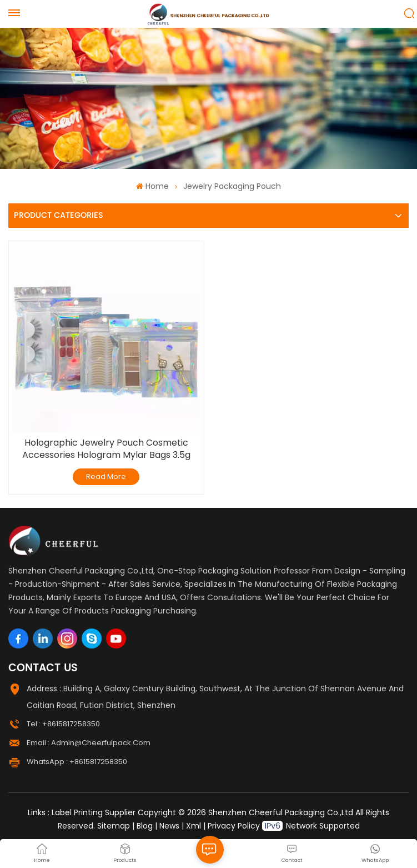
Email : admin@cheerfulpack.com (89, 743)
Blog (145, 826)
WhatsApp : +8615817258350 (77, 762)
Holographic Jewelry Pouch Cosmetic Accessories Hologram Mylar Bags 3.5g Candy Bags (106, 449)
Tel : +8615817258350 (63, 724)
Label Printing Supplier (94, 812)
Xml (194, 826)
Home (152, 186)
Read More (106, 477)
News (169, 826)
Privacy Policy (234, 826)
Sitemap (114, 826)
